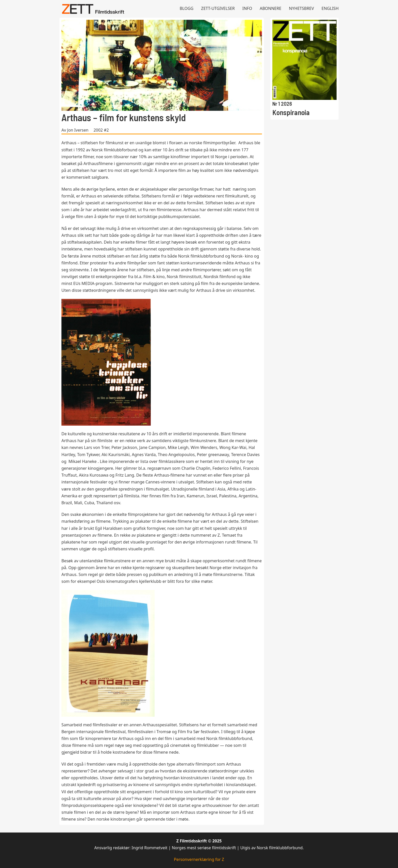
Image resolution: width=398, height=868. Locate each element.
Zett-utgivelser (218, 8)
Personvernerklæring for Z (199, 859)
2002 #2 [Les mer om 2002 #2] (101, 130)
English (330, 8)
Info (247, 8)
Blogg (187, 8)
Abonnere (270, 8)
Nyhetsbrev (301, 8)
